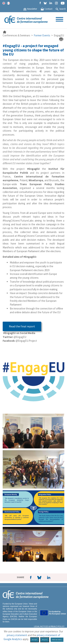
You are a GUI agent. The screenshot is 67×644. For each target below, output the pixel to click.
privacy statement (17, 635)
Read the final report (22, 326)
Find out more (57, 640)
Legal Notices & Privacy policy (49, 626)
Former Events (42, 35)
